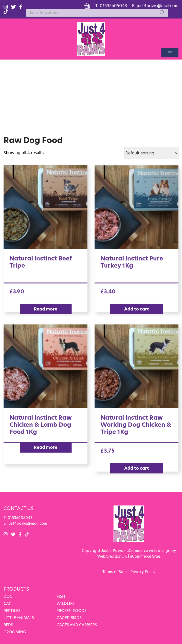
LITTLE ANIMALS (19, 618)
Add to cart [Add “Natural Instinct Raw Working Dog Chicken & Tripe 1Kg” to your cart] (136, 468)
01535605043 (113, 6)
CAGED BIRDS (69, 618)
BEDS (8, 625)
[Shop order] (151, 153)
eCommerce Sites (145, 556)
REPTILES (12, 611)
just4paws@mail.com (158, 6)
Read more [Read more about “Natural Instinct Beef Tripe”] (46, 309)
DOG (8, 596)
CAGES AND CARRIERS (77, 625)
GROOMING (15, 632)
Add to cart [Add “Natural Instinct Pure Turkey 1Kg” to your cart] (136, 309)
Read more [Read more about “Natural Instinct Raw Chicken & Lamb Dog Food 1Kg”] (46, 447)
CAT (7, 604)
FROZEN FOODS (72, 611)
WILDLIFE (66, 604)
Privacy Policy (143, 572)
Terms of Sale (114, 572)
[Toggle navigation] (170, 53)
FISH (61, 596)
